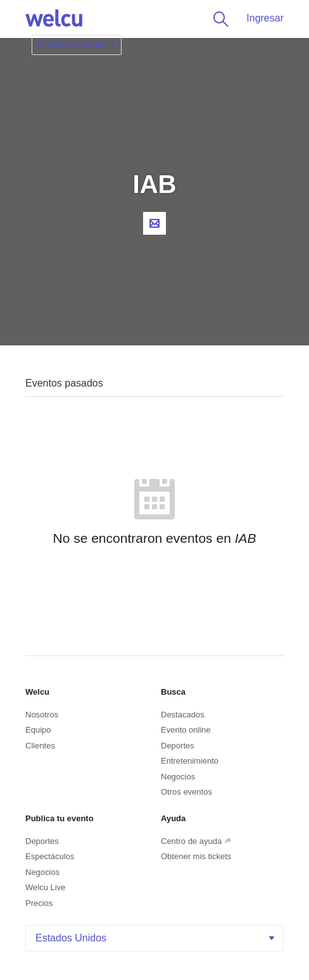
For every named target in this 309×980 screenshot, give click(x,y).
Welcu (54, 19)
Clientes (40, 746)
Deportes (178, 746)
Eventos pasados (64, 383)
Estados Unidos (156, 938)
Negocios (178, 777)
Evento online (186, 730)
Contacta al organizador (154, 223)
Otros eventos (186, 792)
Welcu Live (45, 887)
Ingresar (265, 18)
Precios (39, 903)
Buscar (218, 19)
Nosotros (42, 715)
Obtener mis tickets (196, 856)
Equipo (38, 730)
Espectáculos (50, 856)
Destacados (183, 715)
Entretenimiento (190, 761)
